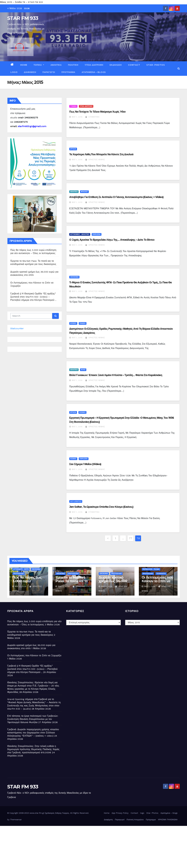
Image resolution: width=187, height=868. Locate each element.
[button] (179, 68)
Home (24, 65)
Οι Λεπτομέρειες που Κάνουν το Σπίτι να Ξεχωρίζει (157, 581)
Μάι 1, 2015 (77, 117)
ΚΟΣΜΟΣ (73, 323)
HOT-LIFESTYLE (76, 501)
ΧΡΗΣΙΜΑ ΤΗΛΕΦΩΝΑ (168, 820)
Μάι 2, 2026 (64, 586)
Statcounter (17, 328)
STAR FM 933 (23, 18)
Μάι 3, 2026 (21, 586)
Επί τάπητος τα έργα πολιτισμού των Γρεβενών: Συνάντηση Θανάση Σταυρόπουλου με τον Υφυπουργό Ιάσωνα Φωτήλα (33, 719)
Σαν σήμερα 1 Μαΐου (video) (85, 464)
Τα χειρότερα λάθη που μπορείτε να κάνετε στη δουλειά (101, 154)
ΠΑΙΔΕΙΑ (83, 323)
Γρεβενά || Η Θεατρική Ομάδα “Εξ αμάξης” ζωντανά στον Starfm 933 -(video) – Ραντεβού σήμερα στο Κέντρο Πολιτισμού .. (33, 297)
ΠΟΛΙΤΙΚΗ (73, 65)
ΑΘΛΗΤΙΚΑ (56, 65)
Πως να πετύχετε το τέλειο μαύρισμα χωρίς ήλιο (97, 112)
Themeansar (16, 820)
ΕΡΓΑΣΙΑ (73, 149)
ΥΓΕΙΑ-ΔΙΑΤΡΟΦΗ (94, 65)
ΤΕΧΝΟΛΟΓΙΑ (161, 574)
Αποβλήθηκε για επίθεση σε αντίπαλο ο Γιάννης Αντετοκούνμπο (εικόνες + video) (116, 197)
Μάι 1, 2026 (107, 586)
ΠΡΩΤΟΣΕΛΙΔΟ (18, 574)
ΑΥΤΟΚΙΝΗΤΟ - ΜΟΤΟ (21, 569)
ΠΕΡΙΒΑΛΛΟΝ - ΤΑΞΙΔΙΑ (151, 569)
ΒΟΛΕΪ (83, 370)
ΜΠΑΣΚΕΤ (84, 192)
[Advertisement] (87, 846)
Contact (134, 65)
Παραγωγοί (49, 72)
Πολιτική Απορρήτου (135, 820)
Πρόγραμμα (68, 72)
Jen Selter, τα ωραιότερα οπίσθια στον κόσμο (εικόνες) (101, 507)
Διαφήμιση (30, 72)
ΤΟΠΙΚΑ (39, 65)
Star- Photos (156, 65)
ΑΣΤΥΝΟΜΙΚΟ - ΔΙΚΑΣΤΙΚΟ (80, 234)
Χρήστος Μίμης (95, 160)
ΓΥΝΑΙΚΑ (73, 106)
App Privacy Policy (120, 813)
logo (14, 72)
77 (131, 538)
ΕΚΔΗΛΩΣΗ (116, 65)
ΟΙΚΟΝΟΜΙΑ (74, 277)
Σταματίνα (92, 117)
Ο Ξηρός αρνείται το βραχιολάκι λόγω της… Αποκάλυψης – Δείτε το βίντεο (112, 240)
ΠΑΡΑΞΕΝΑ (97, 234)
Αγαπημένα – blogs (94, 72)
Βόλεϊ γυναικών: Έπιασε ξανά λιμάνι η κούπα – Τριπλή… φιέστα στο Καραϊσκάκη (116, 375)
